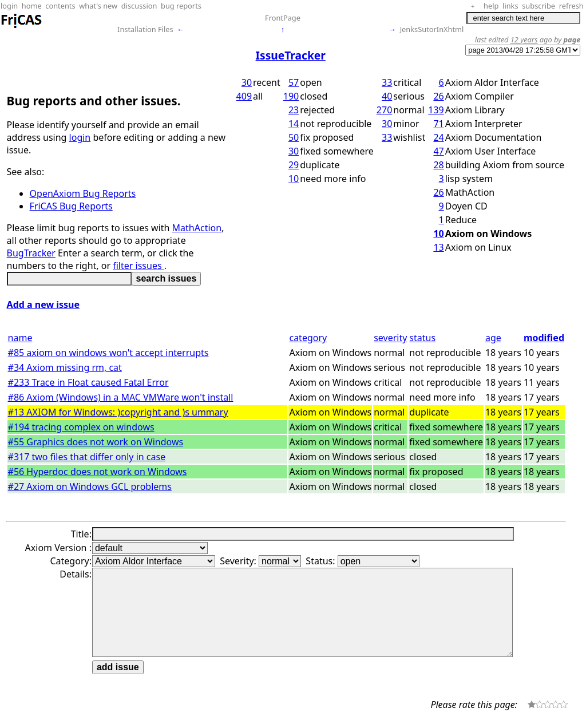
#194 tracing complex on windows (81, 427)
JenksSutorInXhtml (432, 29)
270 (384, 110)
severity (390, 338)
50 (294, 137)
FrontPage (283, 18)
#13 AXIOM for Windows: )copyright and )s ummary (118, 412)
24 (438, 137)
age (493, 338)
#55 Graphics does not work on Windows (96, 442)
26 (438, 96)
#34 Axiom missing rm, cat (65, 367)
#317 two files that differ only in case (87, 457)
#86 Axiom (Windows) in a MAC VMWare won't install (121, 397)
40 (387, 96)
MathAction (197, 228)
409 (244, 96)
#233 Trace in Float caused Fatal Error (88, 382)
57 (294, 82)
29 (294, 165)
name (20, 338)
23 (294, 110)
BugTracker (31, 253)
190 (291, 96)
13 (438, 247)
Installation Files (145, 29)
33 (387, 82)
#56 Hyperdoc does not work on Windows (98, 472)
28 (438, 165)
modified (544, 338)
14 (294, 124)
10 (294, 179)
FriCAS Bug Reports (71, 206)
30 (247, 82)
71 (438, 124)
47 (438, 151)
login (80, 137)
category (308, 338)
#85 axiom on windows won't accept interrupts (108, 353)
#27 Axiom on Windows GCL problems (90, 486)
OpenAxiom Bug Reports (83, 193)
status (422, 338)
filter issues (138, 266)
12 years (524, 39)
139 (436, 110)
